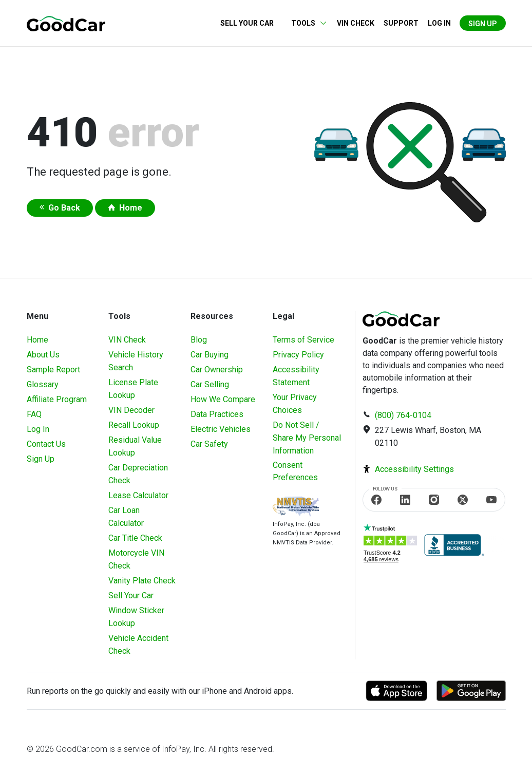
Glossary (43, 384)
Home (131, 208)
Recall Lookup (134, 425)
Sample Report (53, 370)
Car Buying (210, 355)
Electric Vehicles (221, 429)
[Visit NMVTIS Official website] (296, 508)
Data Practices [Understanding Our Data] (217, 414)
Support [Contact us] (401, 23)
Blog (199, 340)
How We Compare (223, 399)
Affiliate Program (57, 399)
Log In (38, 429)
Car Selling (210, 384)
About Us (43, 355)
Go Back (64, 208)
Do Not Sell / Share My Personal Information (307, 438)
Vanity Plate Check (142, 581)
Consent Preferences (295, 471)
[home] (66, 23)
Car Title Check (135, 538)
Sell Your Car (247, 23)
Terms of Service (303, 340)
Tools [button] (303, 23)
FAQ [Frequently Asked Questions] (34, 414)
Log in (439, 23)
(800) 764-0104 (403, 415)
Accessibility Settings (414, 469)
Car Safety (209, 444)
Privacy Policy (298, 355)
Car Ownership (217, 370)
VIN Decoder (131, 410)
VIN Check (356, 23)
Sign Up (483, 24)
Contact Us (46, 444)
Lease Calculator (138, 495)
